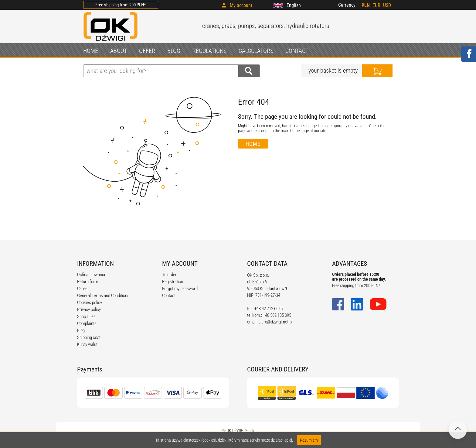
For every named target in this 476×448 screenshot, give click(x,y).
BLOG (174, 51)
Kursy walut (87, 344)
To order (169, 275)
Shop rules (86, 316)
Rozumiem (309, 440)
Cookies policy (90, 303)
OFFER (147, 51)
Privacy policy (89, 309)
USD (387, 5)
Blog (81, 330)
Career (83, 289)
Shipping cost (89, 337)
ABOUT (119, 51)
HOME (91, 51)
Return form (88, 282)
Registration (173, 282)
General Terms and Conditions (103, 296)
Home (253, 144)
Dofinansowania (91, 275)
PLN (366, 5)
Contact (169, 296)
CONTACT (297, 51)
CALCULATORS (256, 51)
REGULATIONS (209, 51)
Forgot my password (180, 289)
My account (241, 5)
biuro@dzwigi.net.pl (275, 322)
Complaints (87, 323)
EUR (376, 5)
